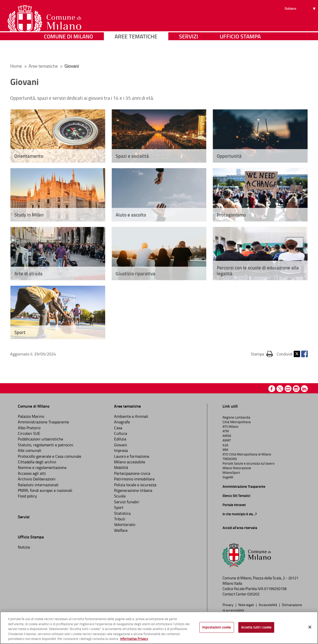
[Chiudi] (310, 627)
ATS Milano (230, 426)
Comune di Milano (68, 52)
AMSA (227, 436)
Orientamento (29, 156)
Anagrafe (122, 422)
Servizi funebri (127, 502)
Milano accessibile (130, 462)
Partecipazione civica (132, 473)
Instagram (296, 389)
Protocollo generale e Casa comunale (50, 456)
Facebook (305, 354)
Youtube (288, 389)
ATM (226, 431)
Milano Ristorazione (237, 468)
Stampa (262, 354)
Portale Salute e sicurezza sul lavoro (248, 463)
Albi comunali (30, 450)
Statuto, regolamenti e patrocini (46, 445)
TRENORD (230, 459)
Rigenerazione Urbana (133, 490)
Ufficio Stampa (240, 52)
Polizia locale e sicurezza (135, 485)
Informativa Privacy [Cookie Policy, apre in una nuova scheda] (134, 639)
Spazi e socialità (132, 156)
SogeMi (228, 477)
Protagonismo (231, 215)
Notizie (24, 547)
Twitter (297, 354)
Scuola (120, 496)
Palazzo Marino (31, 416)
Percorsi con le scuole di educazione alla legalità (258, 270)
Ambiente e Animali (131, 416)
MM (225, 450)
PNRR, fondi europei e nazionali (45, 490)
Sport (20, 332)
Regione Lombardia (236, 417)
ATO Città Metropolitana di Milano (247, 454)
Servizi (189, 52)
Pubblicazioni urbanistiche (40, 439)
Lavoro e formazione (132, 456)
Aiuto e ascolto (131, 215)
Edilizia (120, 439)
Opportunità (229, 156)
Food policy (27, 496)
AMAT (227, 440)
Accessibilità (268, 605)
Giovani (121, 445)
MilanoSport (231, 473)
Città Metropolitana (237, 422)
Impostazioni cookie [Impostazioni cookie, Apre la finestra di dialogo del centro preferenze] (217, 627)
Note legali (246, 605)
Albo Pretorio (29, 428)
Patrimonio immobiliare (134, 479)
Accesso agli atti (32, 473)
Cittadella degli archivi (37, 462)
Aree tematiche (136, 52)
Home (16, 66)
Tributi (120, 519)
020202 (253, 594)
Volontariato (125, 524)
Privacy (228, 605)
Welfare (121, 530)
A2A (225, 445)
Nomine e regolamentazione (42, 467)
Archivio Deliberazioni (37, 479)
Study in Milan (29, 215)
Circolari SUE (29, 433)
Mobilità (121, 467)
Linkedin (304, 389)
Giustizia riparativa (135, 273)
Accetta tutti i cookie (256, 627)
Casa (118, 428)
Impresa (121, 450)
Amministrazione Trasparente (43, 422)
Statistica (122, 513)
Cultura (121, 433)
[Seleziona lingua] (301, 23)
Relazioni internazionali (38, 485)
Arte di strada (28, 273)
